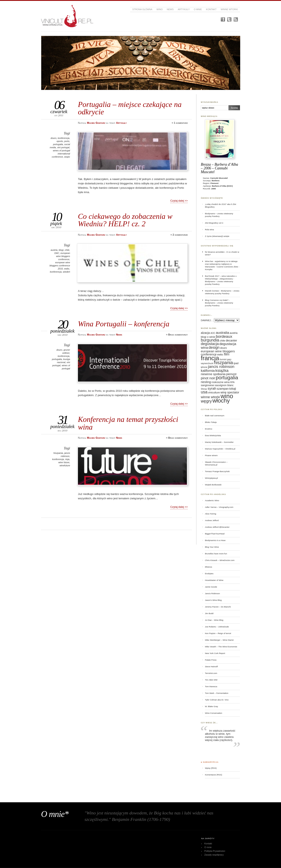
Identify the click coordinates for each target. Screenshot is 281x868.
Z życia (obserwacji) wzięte (217, 236)
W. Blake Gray (211, 706)
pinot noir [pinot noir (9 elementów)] (208, 378)
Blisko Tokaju (211, 422)
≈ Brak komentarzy (177, 335)
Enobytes (209, 574)
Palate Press (211, 660)
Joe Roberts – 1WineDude (217, 627)
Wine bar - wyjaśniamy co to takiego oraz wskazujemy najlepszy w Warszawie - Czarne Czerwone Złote (222, 264)
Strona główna (142, 9)
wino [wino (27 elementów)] (227, 396)
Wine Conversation (214, 713)
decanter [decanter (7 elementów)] (231, 340)
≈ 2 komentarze (179, 235)
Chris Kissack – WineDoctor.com (220, 560)
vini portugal (63, 147)
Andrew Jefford (212, 520)
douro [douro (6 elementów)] (223, 348)
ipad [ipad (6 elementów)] (236, 363)
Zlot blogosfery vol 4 (214, 223)
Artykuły (184, 9)
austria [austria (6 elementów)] (234, 333)
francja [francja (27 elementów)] (210, 358)
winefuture (65, 465)
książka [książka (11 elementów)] (222, 370)
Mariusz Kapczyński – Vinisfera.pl (220, 449)
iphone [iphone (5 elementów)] (204, 367)
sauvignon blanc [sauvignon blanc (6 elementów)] (224, 385)
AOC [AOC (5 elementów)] (213, 333)
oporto (60, 141)
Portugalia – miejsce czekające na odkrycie (130, 108)
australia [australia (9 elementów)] (222, 333)
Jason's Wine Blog (213, 600)
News (170, 9)
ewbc (67, 269)
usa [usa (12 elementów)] (204, 392)
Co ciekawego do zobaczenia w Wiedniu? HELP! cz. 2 (125, 220)
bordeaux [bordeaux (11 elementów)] (224, 336)
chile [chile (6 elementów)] (222, 341)
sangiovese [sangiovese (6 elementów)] (207, 385)
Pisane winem (211, 455)
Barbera (216, 181)
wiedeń (66, 272)
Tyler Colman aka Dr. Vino (217, 700)
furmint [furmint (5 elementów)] (223, 359)
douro (53, 138)
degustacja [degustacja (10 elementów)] (210, 344)
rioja (67, 459)
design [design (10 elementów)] (214, 348)
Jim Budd (209, 613)
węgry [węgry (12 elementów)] (206, 401)
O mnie (198, 9)
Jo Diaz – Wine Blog (214, 620)
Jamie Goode (211, 587)
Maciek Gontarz (212, 291)
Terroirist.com (211, 673)
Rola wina (209, 230)
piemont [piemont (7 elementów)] (231, 374)
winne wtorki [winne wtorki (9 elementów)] (210, 397)
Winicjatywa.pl (211, 478)
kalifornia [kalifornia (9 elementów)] (208, 371)
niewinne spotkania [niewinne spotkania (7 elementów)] (213, 374)
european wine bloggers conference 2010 (60, 266)
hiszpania (58, 453)
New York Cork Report (215, 653)
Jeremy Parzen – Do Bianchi (218, 607)
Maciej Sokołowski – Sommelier (219, 442)
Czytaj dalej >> (179, 201)
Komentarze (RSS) (213, 775)
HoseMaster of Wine (214, 580)
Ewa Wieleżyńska (213, 435)
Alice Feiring (211, 514)
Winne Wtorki (229, 9)
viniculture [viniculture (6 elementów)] (214, 393)
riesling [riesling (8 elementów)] (206, 382)
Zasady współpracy (214, 855)
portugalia (58, 144)
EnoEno (209, 429)
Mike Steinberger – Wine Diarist (219, 640)
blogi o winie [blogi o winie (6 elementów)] (208, 337)
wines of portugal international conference (61, 154)
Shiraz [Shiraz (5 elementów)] (204, 389)
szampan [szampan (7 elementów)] (223, 389)
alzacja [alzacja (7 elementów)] (205, 333)
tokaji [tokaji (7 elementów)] (233, 389)
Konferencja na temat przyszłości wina (128, 423)
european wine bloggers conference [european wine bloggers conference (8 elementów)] (218, 353)
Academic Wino (212, 500)
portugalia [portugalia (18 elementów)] (227, 378)
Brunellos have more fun (216, 554)
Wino (160, 9)
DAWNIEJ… (207, 320)
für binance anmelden (215, 252)
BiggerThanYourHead (215, 534)
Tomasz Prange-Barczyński (217, 471)
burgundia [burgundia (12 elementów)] (210, 340)
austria (54, 250)
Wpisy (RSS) (211, 768)
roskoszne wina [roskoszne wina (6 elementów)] (221, 382)
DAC (57, 253)
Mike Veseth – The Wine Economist (221, 647)
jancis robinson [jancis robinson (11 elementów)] (221, 367)
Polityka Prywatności (215, 851)
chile (67, 250)
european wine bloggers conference (63, 256)
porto (67, 141)
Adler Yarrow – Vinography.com (219, 507)
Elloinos (208, 567)
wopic (67, 157)
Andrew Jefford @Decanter (217, 527)
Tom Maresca (211, 686)
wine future (64, 462)
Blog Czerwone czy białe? (217, 300)
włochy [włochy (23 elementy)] (221, 401)
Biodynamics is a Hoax (215, 540)
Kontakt (211, 9)
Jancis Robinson (212, 593)
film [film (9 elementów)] (227, 354)
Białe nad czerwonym (215, 416)
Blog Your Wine (212, 547)
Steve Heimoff (211, 667)
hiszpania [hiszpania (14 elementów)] (223, 363)
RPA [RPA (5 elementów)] (232, 382)
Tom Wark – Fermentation (217, 693)
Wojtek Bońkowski (213, 485)
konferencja (64, 138)
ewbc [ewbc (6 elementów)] (220, 355)
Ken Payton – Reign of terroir (218, 633)
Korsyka (209, 269)
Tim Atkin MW (211, 680)
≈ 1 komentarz (180, 123)
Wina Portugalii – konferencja (124, 324)
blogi (61, 250)
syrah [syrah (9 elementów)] (212, 389)
